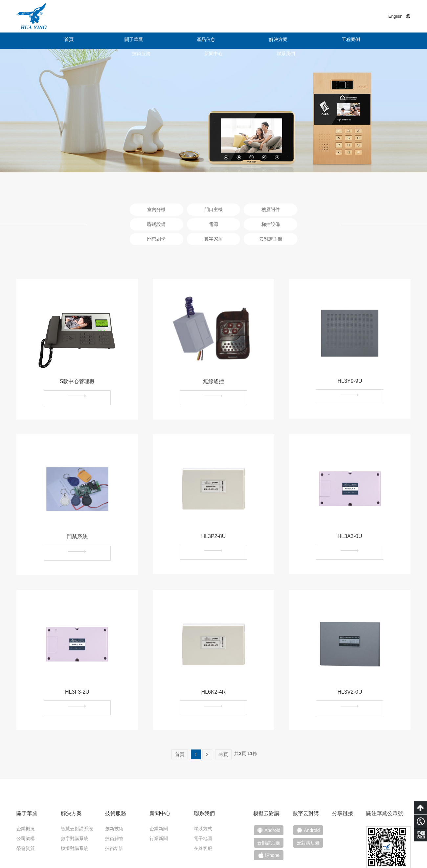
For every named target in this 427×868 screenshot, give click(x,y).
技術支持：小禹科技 (390, 852)
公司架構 (26, 802)
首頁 (41, 41)
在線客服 (203, 812)
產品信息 (140, 41)
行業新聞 (159, 802)
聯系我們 (386, 41)
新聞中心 (337, 41)
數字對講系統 (75, 802)
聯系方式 (203, 792)
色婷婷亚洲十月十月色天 (25, 865)
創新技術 (114, 792)
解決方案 (189, 41)
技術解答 (114, 802)
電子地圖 (203, 802)
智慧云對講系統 (77, 792)
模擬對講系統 (75, 812)
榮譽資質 (26, 812)
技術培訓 (114, 812)
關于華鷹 (90, 41)
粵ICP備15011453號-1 (342, 852)
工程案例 (238, 41)
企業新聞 (159, 792)
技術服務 (287, 41)
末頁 (223, 718)
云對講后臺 (312, 808)
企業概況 (26, 792)
